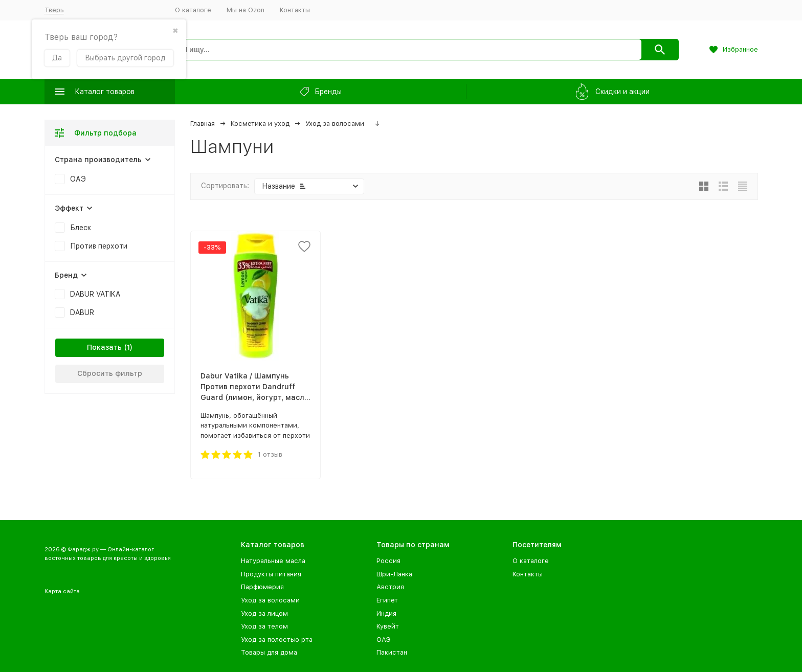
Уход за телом (264, 626)
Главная (203, 124)
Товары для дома (269, 652)
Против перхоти (99, 246)
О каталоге (193, 10)
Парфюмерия (262, 587)
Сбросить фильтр (110, 373)
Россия (388, 561)
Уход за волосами (335, 124)
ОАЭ (78, 179)
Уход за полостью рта (277, 640)
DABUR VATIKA (95, 294)
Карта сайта (62, 591)
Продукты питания (271, 574)
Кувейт (388, 626)
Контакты (295, 10)
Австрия (390, 587)
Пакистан (392, 652)
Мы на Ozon (246, 10)
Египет (387, 600)
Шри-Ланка (394, 574)
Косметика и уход (260, 124)
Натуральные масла (273, 561)
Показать (104, 347)
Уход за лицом (264, 613)
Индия (386, 613)
